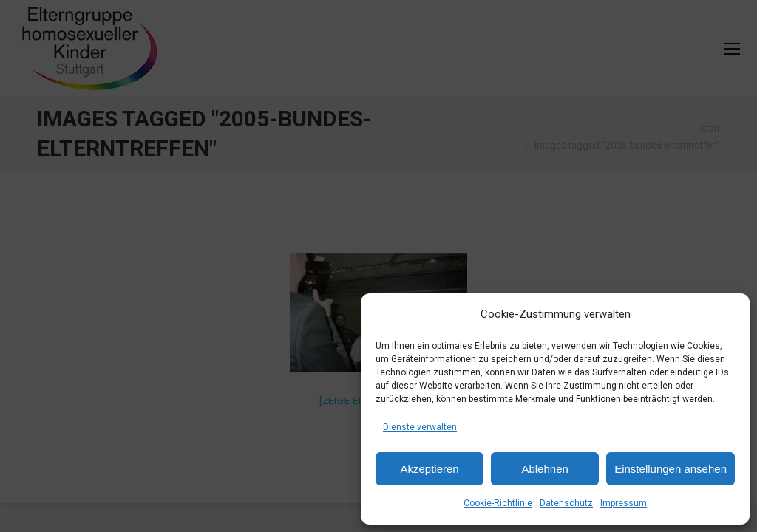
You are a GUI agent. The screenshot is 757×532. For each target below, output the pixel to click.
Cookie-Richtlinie (498, 503)
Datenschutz (566, 503)
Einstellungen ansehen (671, 469)
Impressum (624, 503)
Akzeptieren (429, 469)
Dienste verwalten (420, 427)
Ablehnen (544, 469)
